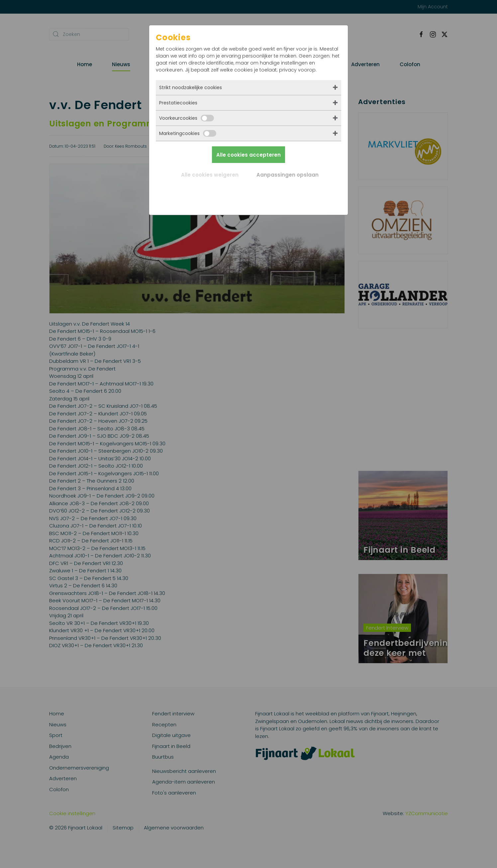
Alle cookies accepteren (248, 155)
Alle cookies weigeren (210, 175)
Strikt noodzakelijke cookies (191, 87)
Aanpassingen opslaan (288, 175)
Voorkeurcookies (187, 118)
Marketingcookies (188, 133)
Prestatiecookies (178, 103)
